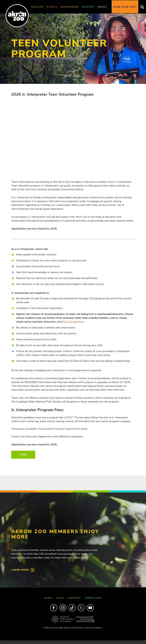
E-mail (23, 455)
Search (141, 7)
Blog (60, 598)
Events (52, 7)
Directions (94, 598)
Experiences (70, 7)
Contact (74, 598)
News (48, 598)
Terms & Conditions (93, 628)
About (102, 7)
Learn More (20, 570)
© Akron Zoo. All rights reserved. (58, 628)
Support (88, 7)
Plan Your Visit (125, 7)
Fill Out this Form (73, 322)
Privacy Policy (79, 628)
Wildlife (37, 7)
